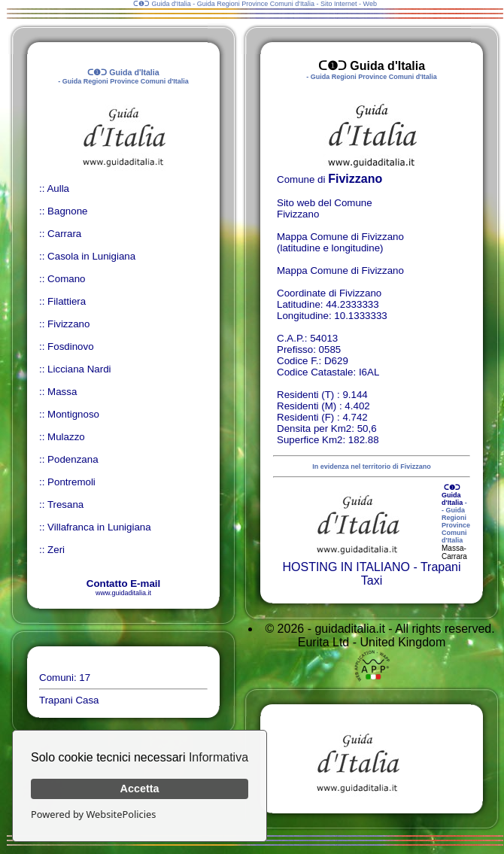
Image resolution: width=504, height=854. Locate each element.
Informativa (219, 757)
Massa (62, 392)
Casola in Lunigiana (91, 256)
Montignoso (73, 414)
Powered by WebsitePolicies (93, 814)
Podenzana (73, 459)
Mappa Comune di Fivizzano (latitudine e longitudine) (340, 242)
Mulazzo (66, 437)
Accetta (140, 789)
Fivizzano (68, 324)
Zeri (56, 550)
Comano (66, 279)
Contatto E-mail (123, 584)
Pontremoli (71, 482)
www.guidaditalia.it (123, 593)
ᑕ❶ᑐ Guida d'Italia (452, 495)
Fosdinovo (71, 346)
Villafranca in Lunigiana (99, 527)
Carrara (64, 234)
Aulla (58, 188)
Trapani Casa (69, 700)
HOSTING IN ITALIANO (346, 567)
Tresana (65, 504)
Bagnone (67, 211)
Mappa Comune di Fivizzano (340, 270)
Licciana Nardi (79, 369)
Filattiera (67, 301)
